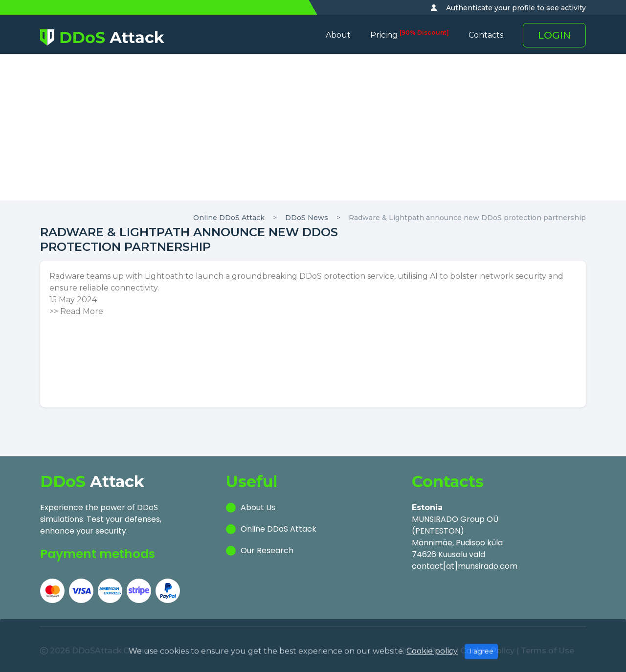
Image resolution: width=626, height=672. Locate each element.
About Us (258, 507)
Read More (82, 311)
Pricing (410, 35)
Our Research (267, 550)
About (338, 35)
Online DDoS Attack (229, 218)
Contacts (486, 35)
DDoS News (307, 218)
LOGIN (554, 35)
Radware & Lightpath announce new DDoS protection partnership (467, 218)
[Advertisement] (313, 127)
